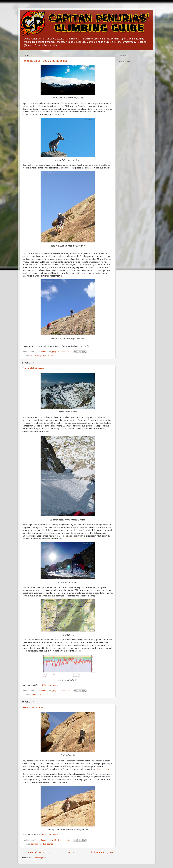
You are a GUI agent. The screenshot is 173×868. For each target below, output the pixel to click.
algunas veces (102, 769)
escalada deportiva (38, 356)
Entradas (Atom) (40, 858)
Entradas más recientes (36, 852)
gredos (34, 695)
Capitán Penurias (42, 352)
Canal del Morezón (34, 368)
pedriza (50, 356)
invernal (41, 695)
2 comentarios (64, 840)
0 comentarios (64, 691)
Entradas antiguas (102, 852)
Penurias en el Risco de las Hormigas (45, 61)
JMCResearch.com (50, 685)
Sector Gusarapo (33, 707)
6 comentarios (64, 352)
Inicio (71, 852)
